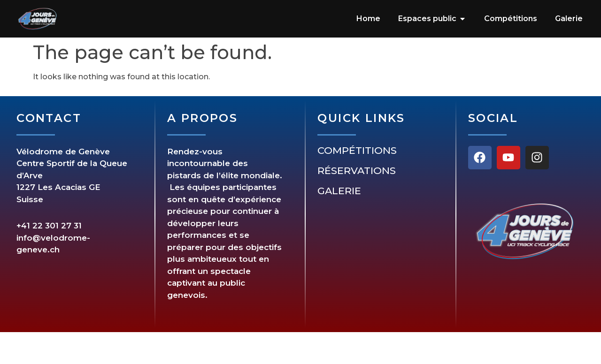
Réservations (357, 171)
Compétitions (357, 151)
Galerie (339, 191)
